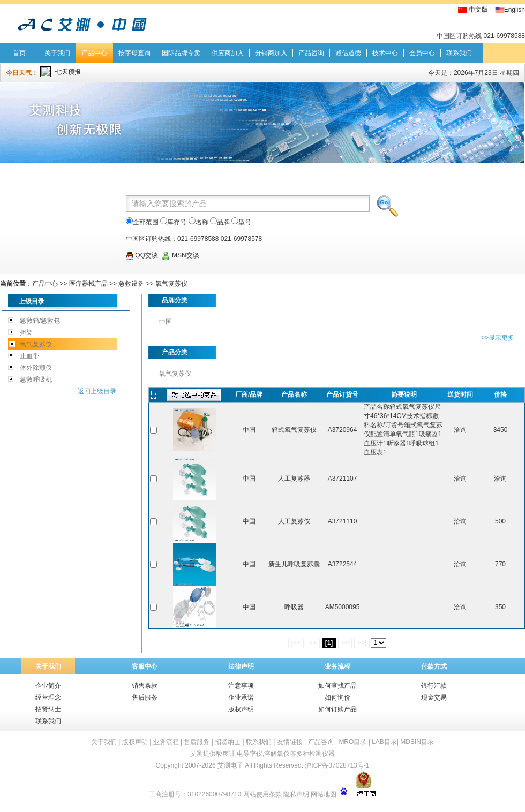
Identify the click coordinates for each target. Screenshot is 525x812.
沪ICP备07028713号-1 (337, 765)
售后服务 (145, 697)
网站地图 (324, 794)
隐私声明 (296, 794)
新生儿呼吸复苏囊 (294, 564)
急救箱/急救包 (40, 321)
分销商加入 (271, 53)
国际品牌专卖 (181, 53)
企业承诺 (241, 697)
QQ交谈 (142, 255)
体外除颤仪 (36, 368)
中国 (166, 322)
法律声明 (241, 666)
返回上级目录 (97, 391)
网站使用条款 (262, 794)
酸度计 (226, 754)
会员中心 (422, 53)
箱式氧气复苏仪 (294, 430)
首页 (19, 53)
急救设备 (131, 284)
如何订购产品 (337, 709)
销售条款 (145, 686)
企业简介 (48, 686)
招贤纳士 (48, 709)
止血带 (29, 356)
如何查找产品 (337, 686)
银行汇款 (434, 686)
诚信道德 (348, 53)
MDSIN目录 (417, 742)
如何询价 (337, 697)
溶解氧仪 (277, 754)
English (515, 10)
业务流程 (337, 666)
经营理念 (48, 697)
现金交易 (434, 697)
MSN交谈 (181, 255)
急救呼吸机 (36, 380)
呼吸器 (294, 607)
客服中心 (145, 666)
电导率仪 (250, 754)
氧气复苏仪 (171, 284)
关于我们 (57, 53)
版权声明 (241, 709)
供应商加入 (228, 53)
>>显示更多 (498, 338)
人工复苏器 (294, 479)
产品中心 (94, 53)
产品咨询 (311, 53)
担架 (26, 332)
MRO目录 (352, 742)
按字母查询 (134, 53)
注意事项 (241, 686)
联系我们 (459, 53)
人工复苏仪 (294, 521)
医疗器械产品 (88, 284)
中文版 (478, 10)
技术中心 (385, 53)
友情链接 (290, 742)
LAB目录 (384, 742)
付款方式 (434, 666)
